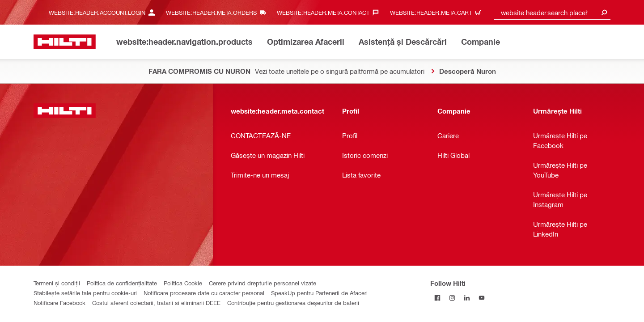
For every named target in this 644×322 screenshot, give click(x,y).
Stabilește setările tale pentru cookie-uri (85, 293)
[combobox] (552, 12)
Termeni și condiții (57, 283)
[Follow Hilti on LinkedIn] (467, 298)
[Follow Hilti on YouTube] (482, 298)
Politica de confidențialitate (122, 283)
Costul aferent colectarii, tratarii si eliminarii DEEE (156, 303)
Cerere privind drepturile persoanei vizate (263, 283)
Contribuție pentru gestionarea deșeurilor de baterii (293, 303)
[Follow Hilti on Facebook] (438, 298)
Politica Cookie (183, 283)
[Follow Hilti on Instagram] (452, 298)
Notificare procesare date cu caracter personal (204, 293)
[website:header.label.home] (65, 42)
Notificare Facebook (59, 303)
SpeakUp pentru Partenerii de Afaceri (319, 293)
